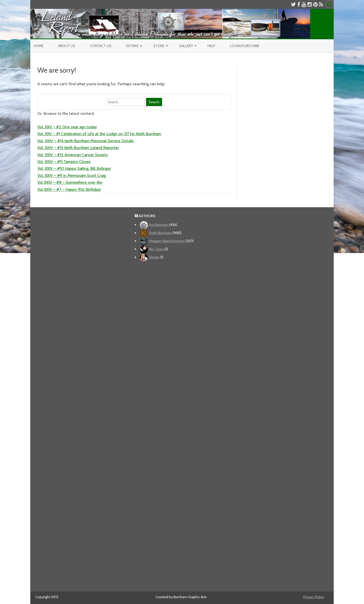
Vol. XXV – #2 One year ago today (67, 127)
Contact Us (101, 46)
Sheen (154, 257)
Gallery (186, 46)
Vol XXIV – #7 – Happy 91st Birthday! (69, 189)
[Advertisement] (182, 425)
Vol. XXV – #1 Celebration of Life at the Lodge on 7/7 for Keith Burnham (99, 134)
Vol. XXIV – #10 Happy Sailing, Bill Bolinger (74, 168)
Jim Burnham (159, 225)
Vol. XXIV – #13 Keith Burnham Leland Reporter (78, 148)
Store (159, 46)
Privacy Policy (314, 597)
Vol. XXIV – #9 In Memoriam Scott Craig (72, 175)
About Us (67, 46)
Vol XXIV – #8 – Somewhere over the (70, 182)
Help (211, 46)
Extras (132, 46)
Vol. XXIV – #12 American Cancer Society (73, 155)
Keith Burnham (161, 233)
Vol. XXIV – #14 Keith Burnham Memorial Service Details (86, 141)
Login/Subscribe (245, 46)
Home (39, 46)
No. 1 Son (156, 249)
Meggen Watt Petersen (167, 241)
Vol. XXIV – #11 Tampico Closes (64, 162)
